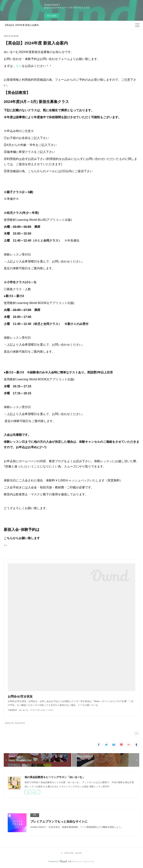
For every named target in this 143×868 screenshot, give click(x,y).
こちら (17, 66)
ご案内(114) (9, 723)
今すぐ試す (52, 16)
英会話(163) (20, 723)
